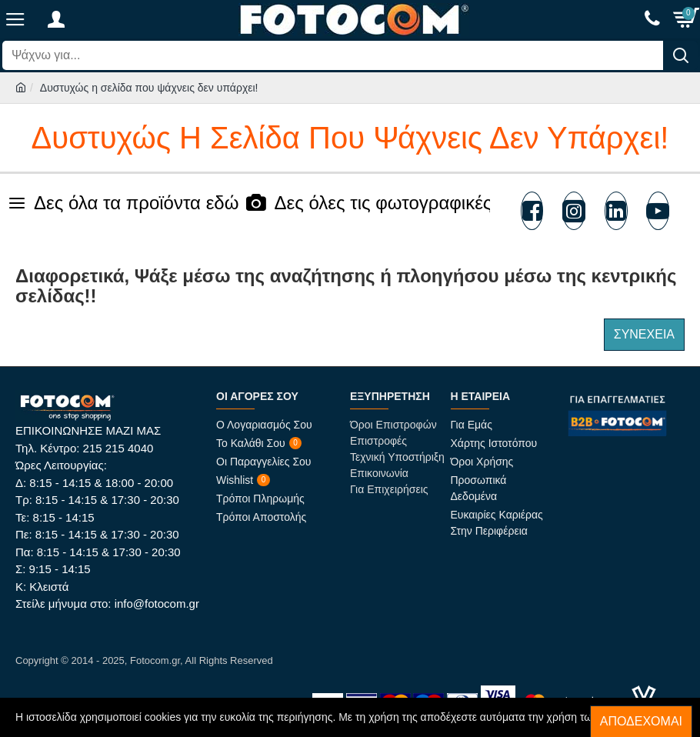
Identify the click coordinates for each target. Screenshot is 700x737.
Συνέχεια (644, 334)
